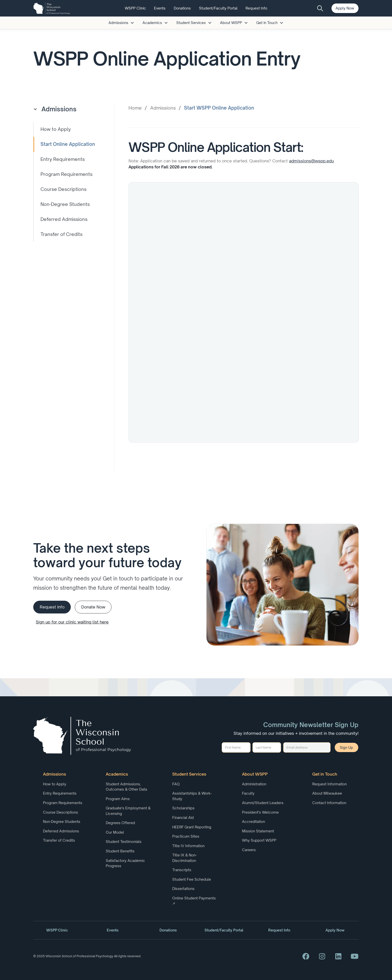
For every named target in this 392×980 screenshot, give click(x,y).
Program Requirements (63, 803)
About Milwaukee (327, 793)
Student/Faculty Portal (218, 8)
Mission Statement (258, 831)
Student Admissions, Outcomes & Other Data (126, 787)
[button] (121, 23)
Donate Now (93, 607)
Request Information (329, 784)
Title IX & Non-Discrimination (184, 858)
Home (135, 108)
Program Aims (118, 799)
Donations (182, 8)
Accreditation (253, 822)
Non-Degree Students (62, 822)
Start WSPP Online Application (219, 108)
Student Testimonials (124, 842)
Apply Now (345, 8)
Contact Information (329, 803)
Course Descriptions (60, 812)
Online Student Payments (194, 901)
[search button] (321, 8)
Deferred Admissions (61, 831)
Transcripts (182, 870)
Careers (249, 850)
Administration (254, 784)
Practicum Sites (186, 836)
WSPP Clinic (135, 8)
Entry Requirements (60, 793)
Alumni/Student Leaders (263, 803)
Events (160, 8)
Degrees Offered (120, 823)
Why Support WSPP (259, 840)
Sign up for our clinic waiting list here (72, 622)
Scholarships (183, 808)
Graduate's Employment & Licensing (128, 811)
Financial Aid (183, 818)
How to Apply (55, 784)
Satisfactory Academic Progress (125, 863)
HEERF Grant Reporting (192, 827)
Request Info (256, 8)
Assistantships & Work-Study (192, 796)
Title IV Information (188, 846)
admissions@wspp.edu (311, 161)
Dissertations (183, 889)
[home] (51, 8)
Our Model (115, 832)
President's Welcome (260, 812)
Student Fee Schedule (192, 879)
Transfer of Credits (59, 840)
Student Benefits (120, 851)
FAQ (176, 784)
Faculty (248, 793)
